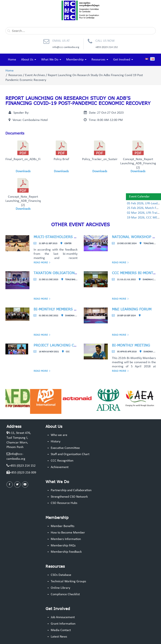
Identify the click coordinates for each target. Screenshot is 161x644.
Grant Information (63, 624)
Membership (76, 60)
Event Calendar (139, 197)
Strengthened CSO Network (69, 497)
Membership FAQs (63, 546)
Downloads (23, 171)
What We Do (51, 60)
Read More (41, 262)
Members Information (66, 539)
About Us (29, 60)
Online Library (60, 588)
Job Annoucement (63, 617)
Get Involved (123, 60)
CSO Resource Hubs (64, 503)
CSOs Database (61, 575)
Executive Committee (65, 448)
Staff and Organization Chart (70, 454)
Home (12, 60)
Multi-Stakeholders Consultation (67, 237)
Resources (100, 60)
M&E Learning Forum (132, 309)
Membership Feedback (66, 552)
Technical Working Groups (68, 581)
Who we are (59, 435)
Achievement (60, 467)
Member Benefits (63, 526)
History (56, 442)
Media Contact (61, 630)
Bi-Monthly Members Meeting (61, 309)
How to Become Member (68, 533)
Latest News (59, 637)
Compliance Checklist (65, 594)
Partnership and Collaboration (71, 490)
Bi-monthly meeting (131, 345)
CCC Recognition (62, 461)
